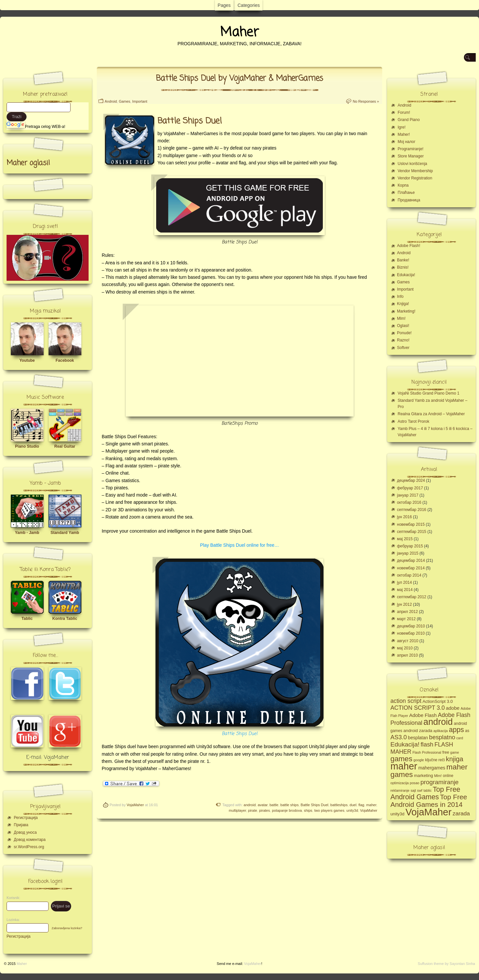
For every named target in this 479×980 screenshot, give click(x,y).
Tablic (27, 619)
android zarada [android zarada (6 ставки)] (418, 731)
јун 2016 (404, 517)
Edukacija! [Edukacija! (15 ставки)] (405, 744)
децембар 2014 (411, 561)
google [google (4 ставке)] (419, 760)
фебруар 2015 (410, 546)
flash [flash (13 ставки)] (427, 744)
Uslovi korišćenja (412, 164)
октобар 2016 (409, 502)
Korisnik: (11, 898)
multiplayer (237, 810)
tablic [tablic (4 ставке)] (428, 790)
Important (140, 101)
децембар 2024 (411, 480)
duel (353, 805)
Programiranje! (411, 149)
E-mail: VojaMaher (48, 758)
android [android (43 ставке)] (438, 722)
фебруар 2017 (410, 488)
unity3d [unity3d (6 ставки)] (397, 814)
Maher (239, 32)
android (250, 805)
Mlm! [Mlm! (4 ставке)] (438, 776)
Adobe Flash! (409, 246)
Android (111, 101)
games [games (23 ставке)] (401, 759)
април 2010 (407, 655)
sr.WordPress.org (29, 847)
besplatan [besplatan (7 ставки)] (418, 738)
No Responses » (366, 101)
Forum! (404, 112)
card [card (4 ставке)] (460, 738)
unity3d (352, 810)
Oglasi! (403, 326)
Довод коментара (30, 840)
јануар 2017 (408, 495)
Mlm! (401, 318)
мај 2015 (405, 539)
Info (400, 296)
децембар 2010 (411, 626)
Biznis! (403, 267)
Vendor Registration (415, 178)
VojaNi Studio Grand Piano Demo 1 (428, 393)
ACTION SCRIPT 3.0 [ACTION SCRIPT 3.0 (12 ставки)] (418, 708)
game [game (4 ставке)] (455, 752)
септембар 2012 (412, 597)
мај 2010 (405, 648)
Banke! (403, 260)
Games (125, 101)
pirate (253, 810)
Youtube (27, 360)
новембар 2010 (411, 633)
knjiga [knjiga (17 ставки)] (455, 759)
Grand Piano (409, 120)
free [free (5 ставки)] (446, 752)
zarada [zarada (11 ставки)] (461, 813)
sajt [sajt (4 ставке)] (413, 790)
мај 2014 (405, 590)
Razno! (403, 340)
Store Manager (411, 156)
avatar (262, 805)
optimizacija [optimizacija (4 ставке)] (400, 783)
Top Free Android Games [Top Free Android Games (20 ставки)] (425, 793)
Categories (249, 5)
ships (308, 810)
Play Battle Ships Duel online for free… (239, 545)
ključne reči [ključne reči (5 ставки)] (435, 760)
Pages (224, 5)
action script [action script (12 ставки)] (406, 701)
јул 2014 (404, 582)
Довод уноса (25, 832)
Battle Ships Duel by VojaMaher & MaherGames (239, 79)
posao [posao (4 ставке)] (415, 783)
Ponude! (404, 333)
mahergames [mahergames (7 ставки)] (432, 768)
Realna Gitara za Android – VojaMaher (431, 414)
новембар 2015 (411, 524)
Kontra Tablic (65, 619)
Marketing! (406, 311)
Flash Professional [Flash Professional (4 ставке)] (427, 752)
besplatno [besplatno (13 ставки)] (442, 737)
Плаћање (406, 193)
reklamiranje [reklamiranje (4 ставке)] (400, 790)
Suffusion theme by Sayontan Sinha (446, 964)
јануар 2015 (408, 553)
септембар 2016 (412, 510)
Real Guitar (65, 446)
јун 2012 (404, 604)
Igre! (402, 127)
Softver (403, 348)
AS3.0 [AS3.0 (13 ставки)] (399, 737)
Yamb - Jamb (27, 533)
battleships (339, 805)
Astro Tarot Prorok (413, 421)
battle (274, 805)
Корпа (403, 185)
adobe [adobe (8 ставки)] (453, 708)
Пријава (21, 825)
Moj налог (406, 142)
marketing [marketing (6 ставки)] (424, 776)
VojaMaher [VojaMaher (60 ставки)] (428, 812)
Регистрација (26, 818)
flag (361, 805)
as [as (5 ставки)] (467, 731)
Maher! (404, 134)
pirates (265, 810)
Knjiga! (403, 304)
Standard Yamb (65, 533)
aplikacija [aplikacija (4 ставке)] (441, 731)
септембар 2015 (412, 532)
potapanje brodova (287, 810)
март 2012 (406, 619)
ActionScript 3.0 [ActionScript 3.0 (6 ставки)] (438, 701)
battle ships (290, 805)
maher (371, 805)
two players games (329, 810)
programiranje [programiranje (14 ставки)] (439, 782)
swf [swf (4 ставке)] (420, 790)
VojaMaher (135, 805)
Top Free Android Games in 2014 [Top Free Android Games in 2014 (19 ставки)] (429, 801)
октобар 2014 (409, 575)
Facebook (65, 360)
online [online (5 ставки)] (448, 776)
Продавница (409, 200)
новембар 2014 (411, 568)
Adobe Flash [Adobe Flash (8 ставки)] (423, 715)
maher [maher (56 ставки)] (404, 766)
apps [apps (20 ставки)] (456, 730)
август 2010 (408, 641)
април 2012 (407, 612)
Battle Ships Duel (239, 734)
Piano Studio (27, 446)
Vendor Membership (415, 171)
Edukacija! (406, 275)
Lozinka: (11, 920)
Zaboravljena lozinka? (67, 928)
